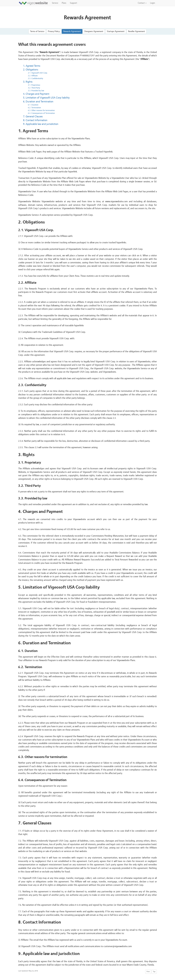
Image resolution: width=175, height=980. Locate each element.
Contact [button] (142, 3)
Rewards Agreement (72, 31)
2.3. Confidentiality (35, 78)
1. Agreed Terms (32, 66)
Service (55, 3)
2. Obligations (31, 70)
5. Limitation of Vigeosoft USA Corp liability (46, 98)
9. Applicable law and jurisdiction (41, 124)
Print (148, 972)
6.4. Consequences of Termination (41, 113)
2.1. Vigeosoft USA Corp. (38, 73)
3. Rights (28, 82)
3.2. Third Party (34, 88)
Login (153, 3)
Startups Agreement (116, 31)
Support (73, 3)
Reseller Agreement (136, 31)
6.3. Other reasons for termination (41, 110)
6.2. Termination (34, 108)
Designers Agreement (94, 31)
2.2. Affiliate (33, 76)
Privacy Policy (54, 31)
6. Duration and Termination (38, 102)
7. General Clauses (33, 117)
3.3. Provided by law (36, 91)
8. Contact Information (35, 120)
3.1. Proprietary (34, 85)
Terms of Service (37, 31)
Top (154, 972)
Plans (64, 3)
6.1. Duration (33, 105)
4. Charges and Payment (36, 94)
